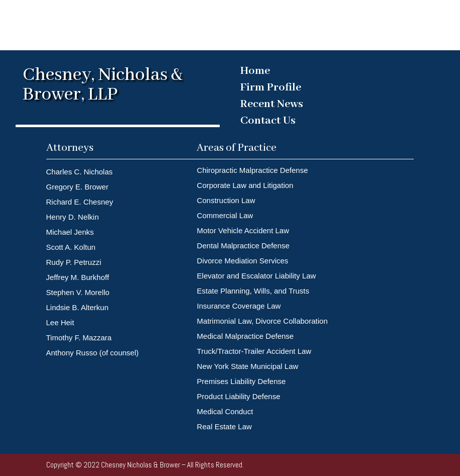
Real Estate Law (224, 426)
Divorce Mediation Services (243, 261)
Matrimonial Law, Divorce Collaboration (262, 321)
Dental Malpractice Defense (243, 246)
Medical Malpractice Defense (246, 336)
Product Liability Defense (239, 396)
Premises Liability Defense (243, 381)
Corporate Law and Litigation (245, 185)
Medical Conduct (225, 411)
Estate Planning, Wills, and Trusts (253, 291)
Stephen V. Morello (78, 292)
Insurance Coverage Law (239, 306)
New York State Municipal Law (248, 366)
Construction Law (226, 200)
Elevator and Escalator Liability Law (257, 276)
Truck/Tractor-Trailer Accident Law (254, 351)
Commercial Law (225, 215)
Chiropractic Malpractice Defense (253, 170)
